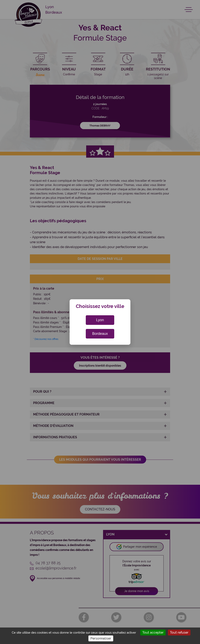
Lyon (100, 320)
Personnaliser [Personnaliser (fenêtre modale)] (101, 638)
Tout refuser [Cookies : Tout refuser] (179, 632)
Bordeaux (100, 334)
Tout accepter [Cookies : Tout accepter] (153, 632)
